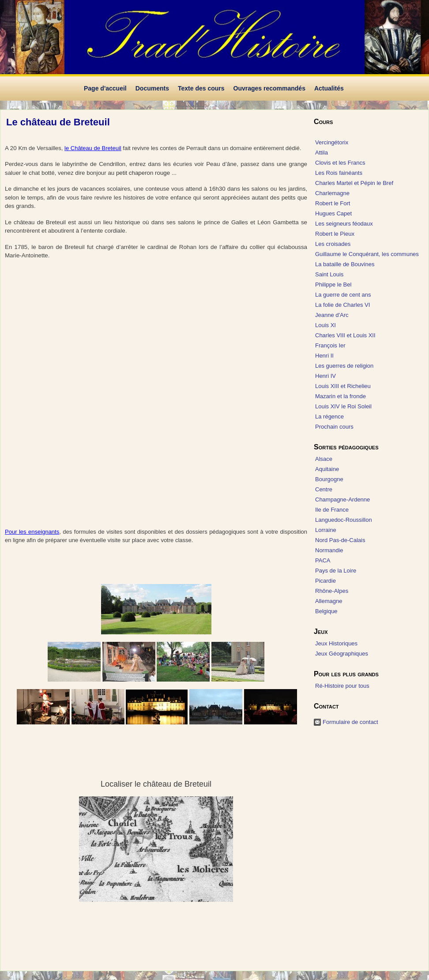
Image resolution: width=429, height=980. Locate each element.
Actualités (329, 88)
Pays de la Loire (336, 571)
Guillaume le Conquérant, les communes (367, 254)
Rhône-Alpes (332, 591)
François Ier (330, 345)
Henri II (324, 356)
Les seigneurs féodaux (344, 224)
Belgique (326, 611)
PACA (323, 560)
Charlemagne (332, 193)
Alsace (324, 459)
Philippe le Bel (333, 285)
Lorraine (326, 530)
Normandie (329, 550)
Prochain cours (334, 427)
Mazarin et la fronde (341, 396)
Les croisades (333, 244)
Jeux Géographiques (342, 654)
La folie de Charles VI (342, 305)
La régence (329, 416)
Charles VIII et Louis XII (345, 335)
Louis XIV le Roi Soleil (343, 406)
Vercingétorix (332, 142)
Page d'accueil (105, 88)
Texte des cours (201, 88)
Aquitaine (327, 469)
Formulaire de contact (350, 722)
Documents (152, 88)
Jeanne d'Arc (332, 315)
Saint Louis (329, 274)
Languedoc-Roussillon (344, 520)
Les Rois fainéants (339, 173)
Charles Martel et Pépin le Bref (354, 183)
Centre (324, 489)
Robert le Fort (333, 203)
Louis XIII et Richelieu (343, 386)
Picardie (326, 581)
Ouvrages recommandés (269, 88)
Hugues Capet (333, 213)
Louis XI (326, 325)
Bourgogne (329, 479)
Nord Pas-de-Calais (340, 540)
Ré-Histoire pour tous (342, 686)
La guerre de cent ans (343, 295)
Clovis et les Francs (340, 163)
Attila (322, 153)
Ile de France (332, 510)
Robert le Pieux (335, 234)
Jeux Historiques (336, 643)
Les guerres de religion (344, 366)
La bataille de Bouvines (345, 264)
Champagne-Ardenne (342, 499)
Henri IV (326, 376)
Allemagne (329, 601)
